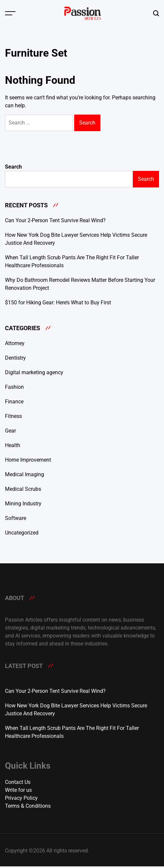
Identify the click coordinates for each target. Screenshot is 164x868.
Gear (10, 431)
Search (13, 167)
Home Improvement (28, 460)
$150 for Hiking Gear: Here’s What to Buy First (58, 303)
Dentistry (15, 358)
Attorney (15, 343)
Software (16, 518)
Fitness (13, 416)
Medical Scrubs (23, 489)
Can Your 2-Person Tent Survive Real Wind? (55, 220)
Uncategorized (22, 533)
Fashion (14, 387)
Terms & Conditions (28, 806)
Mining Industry (23, 504)
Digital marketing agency (34, 372)
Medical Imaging (25, 474)
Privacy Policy (21, 798)
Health (13, 445)
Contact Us (18, 782)
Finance (14, 402)
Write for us (18, 790)
